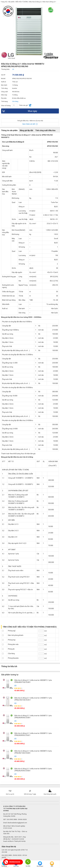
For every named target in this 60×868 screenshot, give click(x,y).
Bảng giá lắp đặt (26, 130)
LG (15, 686)
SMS (52, 864)
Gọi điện (28, 862)
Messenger (40, 864)
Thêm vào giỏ (25, 105)
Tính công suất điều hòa (45, 130)
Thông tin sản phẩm (9, 130)
